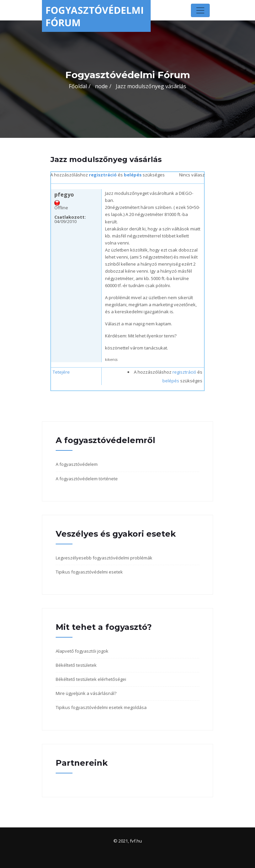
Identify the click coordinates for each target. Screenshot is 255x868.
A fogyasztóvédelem (77, 464)
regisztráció (103, 175)
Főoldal (78, 86)
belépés (133, 175)
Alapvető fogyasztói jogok (82, 651)
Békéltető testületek (76, 665)
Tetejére (61, 372)
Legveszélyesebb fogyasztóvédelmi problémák (104, 558)
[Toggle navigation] (200, 10)
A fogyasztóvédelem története (87, 479)
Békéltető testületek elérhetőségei (91, 679)
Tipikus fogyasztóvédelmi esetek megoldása (101, 707)
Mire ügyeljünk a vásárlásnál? (86, 693)
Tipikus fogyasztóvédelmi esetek (89, 572)
